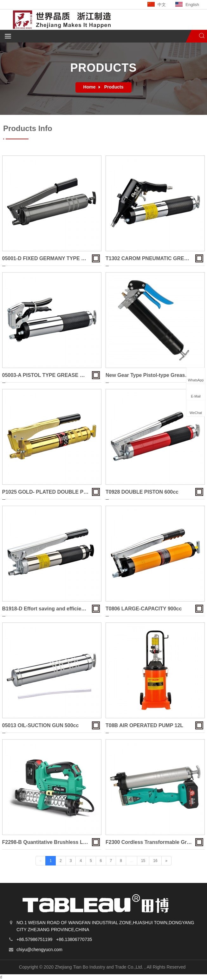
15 (143, 861)
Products (114, 87)
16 (155, 861)
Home (90, 87)
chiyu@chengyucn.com (39, 950)
